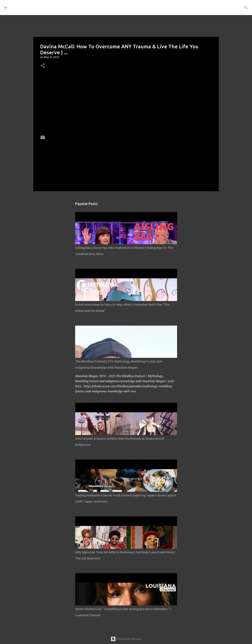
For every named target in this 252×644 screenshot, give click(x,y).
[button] (43, 66)
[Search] (94, 8)
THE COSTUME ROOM (50, 8)
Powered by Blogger (126, 639)
